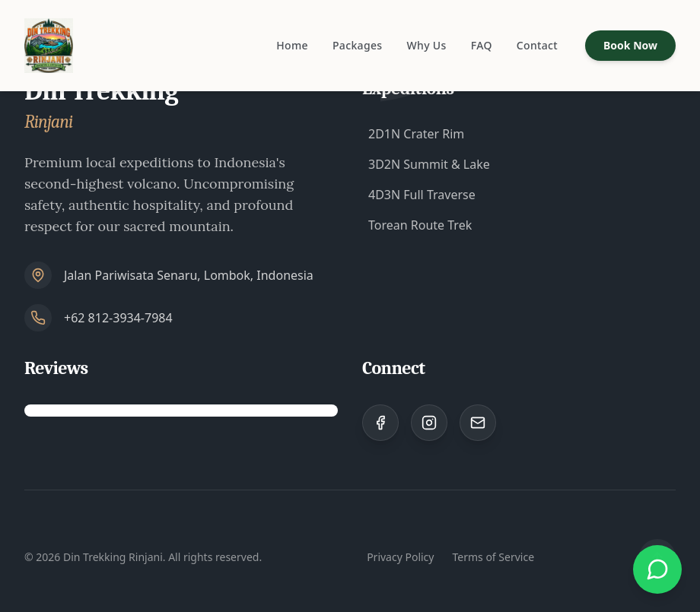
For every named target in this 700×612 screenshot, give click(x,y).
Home (292, 45)
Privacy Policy (400, 557)
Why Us (426, 45)
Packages (358, 45)
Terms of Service (493, 557)
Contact (537, 45)
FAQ (482, 45)
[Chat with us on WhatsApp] (657, 569)
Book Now (630, 45)
